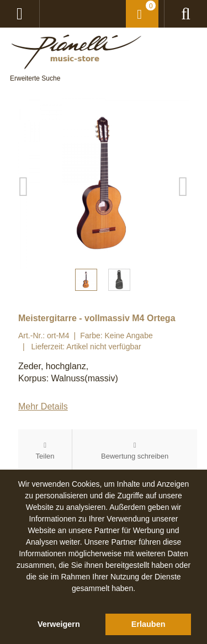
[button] (104, 601)
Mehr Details (43, 406)
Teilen (45, 456)
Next (183, 184)
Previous (24, 184)
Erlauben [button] (148, 624)
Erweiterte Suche (35, 78)
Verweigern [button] (59, 624)
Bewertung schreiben (135, 456)
